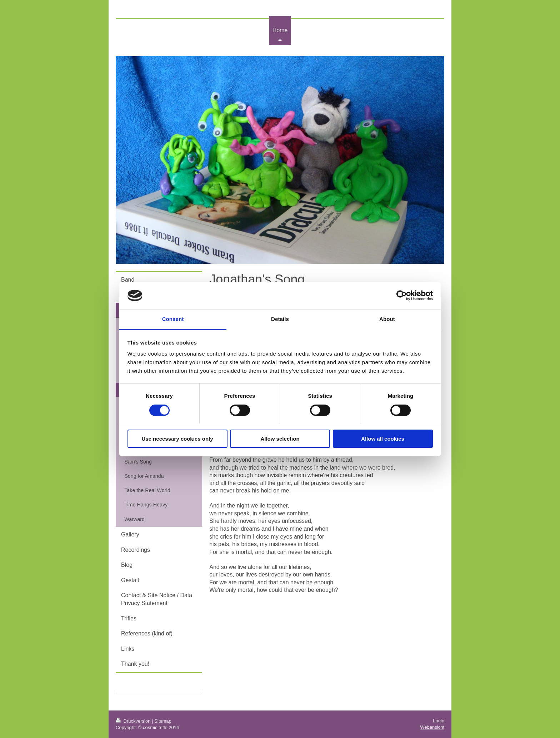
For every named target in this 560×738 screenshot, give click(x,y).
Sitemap (163, 721)
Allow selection (280, 439)
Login (439, 721)
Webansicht (432, 727)
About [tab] (387, 319)
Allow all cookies (383, 439)
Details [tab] (280, 319)
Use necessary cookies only (177, 439)
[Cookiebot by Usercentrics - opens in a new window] (402, 296)
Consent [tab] (173, 319)
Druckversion (134, 721)
